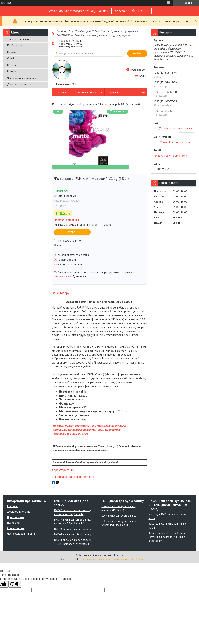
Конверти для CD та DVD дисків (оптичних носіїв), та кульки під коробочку (167, 537)
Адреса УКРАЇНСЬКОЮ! (132, 11)
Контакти (12, 506)
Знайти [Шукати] (137, 53)
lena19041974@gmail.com (170, 156)
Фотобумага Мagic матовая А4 (82, 104)
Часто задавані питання (22, 78)
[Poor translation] (15, 584)
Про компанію (15, 517)
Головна (61, 92)
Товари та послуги (18, 39)
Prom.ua (119, 555)
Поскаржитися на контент (95, 559)
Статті (10, 58)
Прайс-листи (15, 45)
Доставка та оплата (19, 84)
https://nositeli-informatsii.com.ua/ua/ (173, 142)
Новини (12, 52)
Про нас (12, 65)
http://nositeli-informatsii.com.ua (173, 128)
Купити (72, 232)
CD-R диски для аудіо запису (119, 516)
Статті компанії (16, 528)
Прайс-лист (14, 523)
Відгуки (12, 71)
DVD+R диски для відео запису (73, 535)
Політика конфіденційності (127, 559)
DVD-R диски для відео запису (72, 529)
